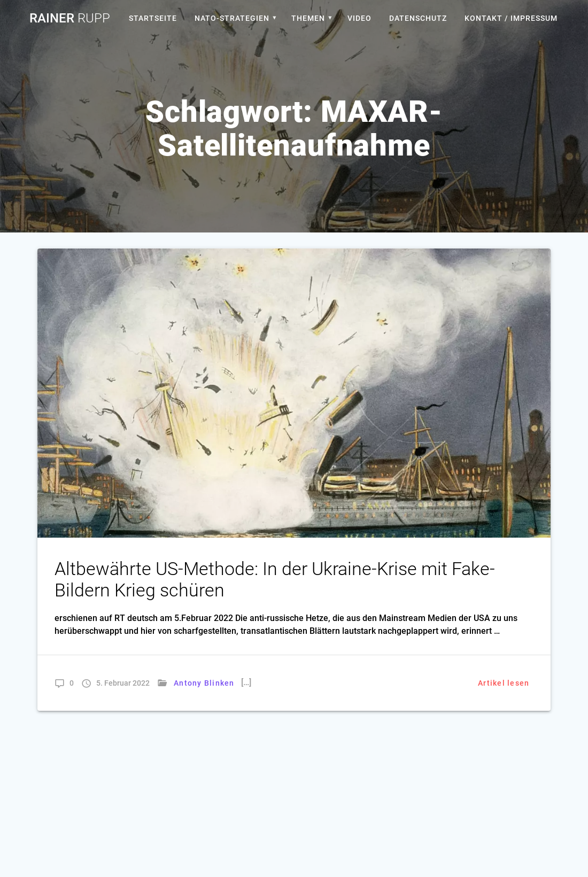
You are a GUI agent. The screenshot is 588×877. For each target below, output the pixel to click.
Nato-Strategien (232, 18)
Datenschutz (418, 18)
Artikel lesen (504, 683)
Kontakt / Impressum (511, 18)
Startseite (153, 18)
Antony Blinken (204, 683)
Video (359, 18)
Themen (308, 18)
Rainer (70, 18)
